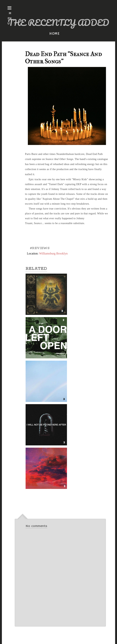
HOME (55, 34)
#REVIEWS (40, 248)
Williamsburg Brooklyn (53, 253)
